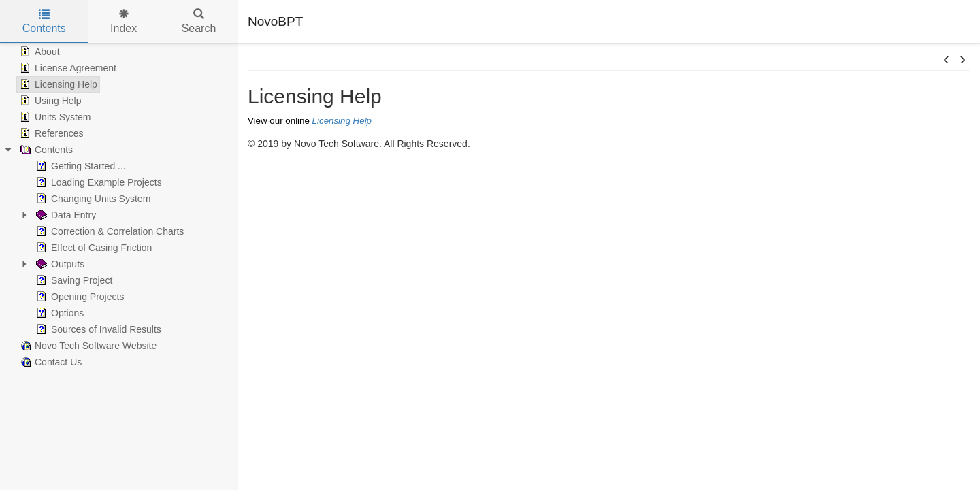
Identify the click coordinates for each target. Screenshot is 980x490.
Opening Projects (79, 297)
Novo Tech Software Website (87, 346)
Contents (45, 150)
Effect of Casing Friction (93, 248)
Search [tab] (199, 21)
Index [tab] (124, 21)
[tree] (119, 207)
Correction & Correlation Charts (109, 231)
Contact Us (49, 362)
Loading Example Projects (98, 182)
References (50, 133)
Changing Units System (92, 199)
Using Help (49, 101)
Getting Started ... (80, 166)
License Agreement (67, 68)
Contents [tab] (44, 21)
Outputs (59, 264)
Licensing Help (57, 84)
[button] (947, 61)
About (38, 52)
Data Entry (65, 215)
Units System (54, 117)
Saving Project (73, 280)
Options (59, 313)
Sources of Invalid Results (97, 329)
